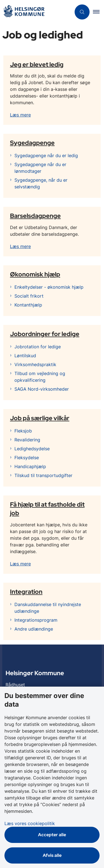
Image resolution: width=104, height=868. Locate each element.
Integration (26, 592)
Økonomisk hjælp (35, 274)
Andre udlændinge (34, 629)
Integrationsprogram (36, 620)
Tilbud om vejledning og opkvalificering (40, 377)
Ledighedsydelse (32, 449)
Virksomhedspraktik (35, 364)
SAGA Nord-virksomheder (42, 389)
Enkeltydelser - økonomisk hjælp (49, 287)
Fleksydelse (27, 458)
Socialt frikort (29, 296)
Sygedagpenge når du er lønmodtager (40, 168)
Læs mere (20, 115)
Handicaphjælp (30, 466)
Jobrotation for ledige (38, 347)
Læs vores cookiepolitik (30, 823)
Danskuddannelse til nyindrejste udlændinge (48, 608)
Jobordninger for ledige (45, 334)
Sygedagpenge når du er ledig (46, 155)
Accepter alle (52, 835)
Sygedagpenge (32, 143)
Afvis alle (52, 855)
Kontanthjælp (28, 305)
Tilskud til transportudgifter (43, 475)
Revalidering (27, 440)
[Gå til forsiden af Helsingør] (36, 12)
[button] (98, 12)
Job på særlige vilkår (40, 418)
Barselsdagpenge (35, 216)
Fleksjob (23, 431)
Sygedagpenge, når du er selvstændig (41, 183)
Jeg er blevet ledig (37, 64)
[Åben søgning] (82, 12)
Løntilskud (25, 356)
